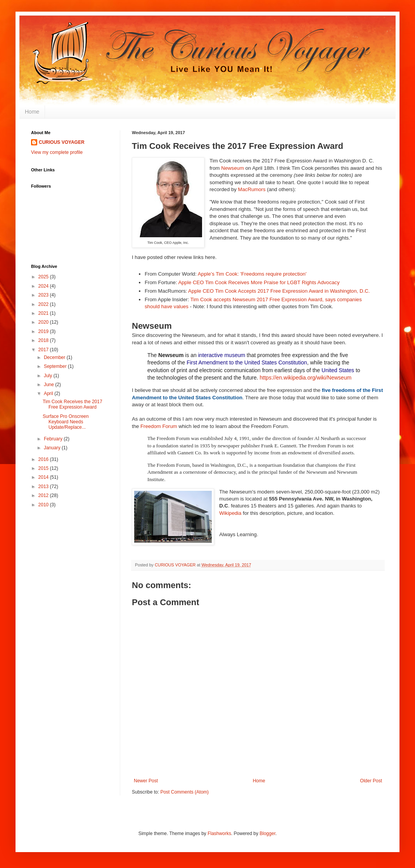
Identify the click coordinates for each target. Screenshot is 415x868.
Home (32, 112)
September (56, 366)
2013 (44, 487)
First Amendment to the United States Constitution (247, 362)
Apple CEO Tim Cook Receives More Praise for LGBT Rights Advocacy (259, 282)
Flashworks (219, 833)
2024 (44, 286)
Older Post (371, 781)
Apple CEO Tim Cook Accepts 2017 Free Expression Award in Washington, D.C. (279, 291)
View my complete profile (57, 152)
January (53, 448)
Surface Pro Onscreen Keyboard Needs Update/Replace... (66, 422)
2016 (44, 459)
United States (338, 370)
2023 (44, 295)
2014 (44, 477)
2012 (44, 495)
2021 (44, 313)
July (49, 376)
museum (235, 355)
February (54, 439)
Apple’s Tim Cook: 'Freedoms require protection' (252, 274)
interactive (211, 355)
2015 (44, 468)
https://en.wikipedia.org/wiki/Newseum (306, 378)
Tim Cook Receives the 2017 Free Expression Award (73, 404)
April (49, 393)
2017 (44, 350)
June (49, 385)
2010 (44, 505)
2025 (44, 277)
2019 (44, 331)
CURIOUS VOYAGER (62, 142)
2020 (44, 322)
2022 (44, 304)
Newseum (233, 168)
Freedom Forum (159, 426)
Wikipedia (230, 513)
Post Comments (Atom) (184, 792)
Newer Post (146, 781)
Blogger (267, 833)
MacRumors (252, 189)
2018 (44, 340)
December (55, 357)
